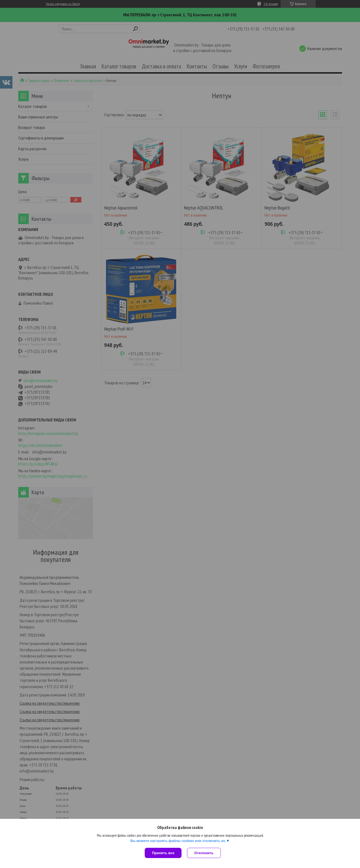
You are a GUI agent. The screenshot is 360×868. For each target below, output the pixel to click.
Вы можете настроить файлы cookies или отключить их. (178, 841)
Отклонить (204, 853)
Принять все (163, 853)
